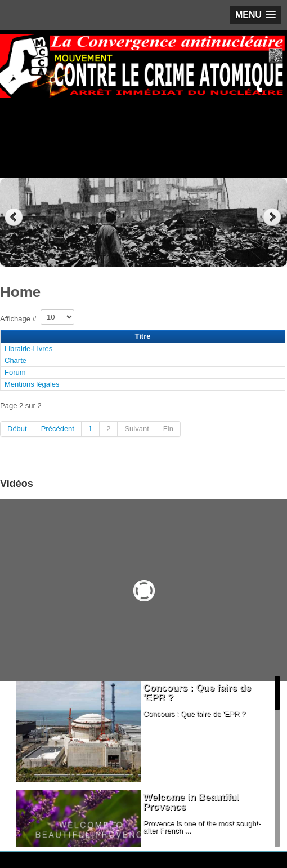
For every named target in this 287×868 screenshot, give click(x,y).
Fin (168, 429)
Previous (14, 217)
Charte (15, 360)
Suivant (136, 429)
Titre (143, 336)
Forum (15, 372)
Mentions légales (32, 384)
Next (273, 217)
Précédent (58, 429)
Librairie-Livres (28, 349)
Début (17, 429)
